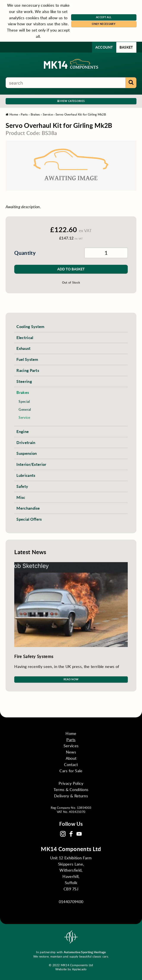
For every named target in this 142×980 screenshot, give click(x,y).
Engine (23, 431)
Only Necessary (104, 24)
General (25, 409)
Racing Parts (28, 370)
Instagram (63, 834)
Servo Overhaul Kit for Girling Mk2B (81, 114)
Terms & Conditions (71, 790)
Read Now (71, 679)
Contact (71, 764)
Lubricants (26, 475)
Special (24, 401)
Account (104, 47)
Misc (21, 497)
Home (12, 114)
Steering (24, 381)
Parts (24, 114)
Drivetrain (26, 442)
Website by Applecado (71, 969)
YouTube (79, 834)
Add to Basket (71, 269)
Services (71, 746)
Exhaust (23, 348)
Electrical (25, 337)
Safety (22, 486)
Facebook (71, 834)
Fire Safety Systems (34, 656)
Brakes (35, 114)
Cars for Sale (71, 771)
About (71, 758)
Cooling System (30, 326)
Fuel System (27, 359)
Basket (126, 47)
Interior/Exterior (31, 464)
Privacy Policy (71, 783)
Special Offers (29, 519)
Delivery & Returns (71, 796)
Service (48, 114)
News (71, 752)
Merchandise (28, 508)
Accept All (104, 17)
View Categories (71, 101)
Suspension (27, 453)
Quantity (25, 253)
